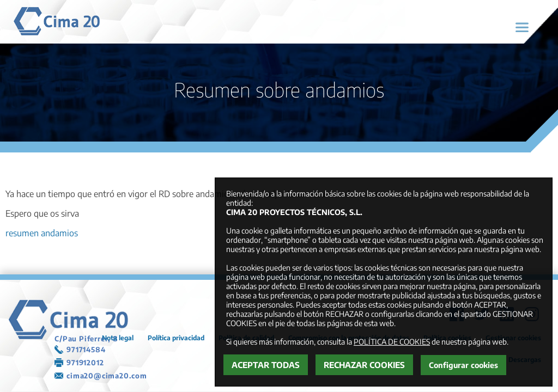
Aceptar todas (266, 365)
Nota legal (118, 338)
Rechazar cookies (364, 365)
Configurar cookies (463, 365)
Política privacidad (176, 338)
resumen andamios (42, 233)
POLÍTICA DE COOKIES (392, 342)
